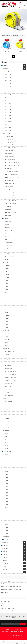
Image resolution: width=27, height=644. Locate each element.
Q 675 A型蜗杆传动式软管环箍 (11, 171)
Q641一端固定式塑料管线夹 (11, 139)
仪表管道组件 (5, 560)
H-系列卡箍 (6, 219)
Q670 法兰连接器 (8, 154)
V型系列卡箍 (6, 540)
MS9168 (6, 475)
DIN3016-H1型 (8, 113)
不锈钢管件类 (5, 563)
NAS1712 (7, 428)
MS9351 (6, 286)
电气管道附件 (5, 548)
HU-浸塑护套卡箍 (9, 257)
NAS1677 (7, 422)
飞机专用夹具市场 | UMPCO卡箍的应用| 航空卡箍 (12, 581)
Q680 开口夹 (7, 189)
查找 (23, 624)
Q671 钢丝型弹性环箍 (9, 157)
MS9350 (6, 283)
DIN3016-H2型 (8, 118)
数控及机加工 (5, 572)
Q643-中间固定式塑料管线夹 (11, 145)
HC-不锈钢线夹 (8, 227)
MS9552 (6, 501)
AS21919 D (7, 52)
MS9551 (6, 498)
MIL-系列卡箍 (6, 398)
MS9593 (6, 507)
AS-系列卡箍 (20, 36)
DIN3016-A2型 (8, 74)
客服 (17, 642)
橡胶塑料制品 (5, 569)
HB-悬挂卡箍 (8, 239)
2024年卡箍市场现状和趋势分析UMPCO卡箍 (11, 590)
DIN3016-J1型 (8, 127)
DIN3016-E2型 (8, 98)
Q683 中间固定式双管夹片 (10, 198)
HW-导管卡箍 (8, 251)
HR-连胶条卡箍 (8, 222)
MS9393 (6, 298)
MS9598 (6, 522)
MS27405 (7, 269)
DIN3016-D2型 (8, 92)
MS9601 (6, 531)
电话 (10, 642)
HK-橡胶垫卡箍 (8, 245)
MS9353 (6, 310)
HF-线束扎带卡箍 (9, 230)
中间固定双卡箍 (8, 369)
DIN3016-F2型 (8, 104)
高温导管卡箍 (8, 386)
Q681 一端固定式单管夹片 (10, 192)
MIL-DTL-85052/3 (9, 407)
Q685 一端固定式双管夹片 (10, 204)
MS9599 (6, 525)
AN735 (6, 434)
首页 (3, 36)
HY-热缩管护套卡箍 (9, 254)
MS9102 (6, 457)
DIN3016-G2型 (8, 116)
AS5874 (6, 336)
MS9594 (6, 510)
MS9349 (6, 280)
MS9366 (6, 492)
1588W (20, 616)
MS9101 (6, 454)
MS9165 (6, 466)
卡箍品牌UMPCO (5, 584)
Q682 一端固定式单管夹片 (10, 195)
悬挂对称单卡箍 (8, 360)
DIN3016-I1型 (8, 121)
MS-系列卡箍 (6, 263)
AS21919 (7, 333)
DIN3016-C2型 (8, 86)
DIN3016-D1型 (8, 95)
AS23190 (7, 345)
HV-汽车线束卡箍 (9, 260)
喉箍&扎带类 (5, 545)
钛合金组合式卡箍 (9, 395)
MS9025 (6, 307)
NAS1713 (7, 419)
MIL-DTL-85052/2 (9, 404)
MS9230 (6, 484)
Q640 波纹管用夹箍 (9, 136)
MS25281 (7, 328)
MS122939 (7, 304)
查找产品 (7, 36)
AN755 (6, 448)
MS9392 (6, 295)
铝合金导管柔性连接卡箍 (10, 372)
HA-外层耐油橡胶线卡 (10, 233)
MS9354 (6, 313)
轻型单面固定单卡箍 (9, 351)
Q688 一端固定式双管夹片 (10, 213)
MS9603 (6, 534)
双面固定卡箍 (8, 366)
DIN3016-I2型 (8, 124)
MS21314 (7, 316)
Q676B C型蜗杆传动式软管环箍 (12, 177)
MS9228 (6, 478)
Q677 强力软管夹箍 (9, 180)
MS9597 (6, 519)
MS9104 (6, 463)
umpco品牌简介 (4, 593)
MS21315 (7, 319)
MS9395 (6, 325)
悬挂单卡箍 (7, 363)
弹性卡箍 (7, 392)
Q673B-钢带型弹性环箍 (10, 160)
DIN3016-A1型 (8, 77)
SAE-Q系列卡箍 (7, 133)
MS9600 (6, 528)
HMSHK (13, 618)
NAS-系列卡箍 (6, 410)
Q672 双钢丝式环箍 (9, 151)
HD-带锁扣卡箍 (8, 224)
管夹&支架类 (5, 543)
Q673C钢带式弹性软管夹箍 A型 (12, 166)
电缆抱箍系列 (6, 537)
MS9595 (6, 513)
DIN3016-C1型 (8, 89)
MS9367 (6, 495)
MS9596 (6, 516)
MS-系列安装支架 (7, 451)
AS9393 (6, 342)
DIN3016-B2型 (8, 80)
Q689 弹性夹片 (8, 216)
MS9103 (6, 460)
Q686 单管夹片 (8, 207)
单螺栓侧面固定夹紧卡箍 (10, 378)
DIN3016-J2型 (8, 130)
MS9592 (6, 504)
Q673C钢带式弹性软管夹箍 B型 (12, 163)
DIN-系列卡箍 (6, 71)
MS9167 (6, 472)
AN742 (6, 442)
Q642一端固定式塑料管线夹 (11, 142)
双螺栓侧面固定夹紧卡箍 (10, 381)
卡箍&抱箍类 (13, 36)
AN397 (6, 437)
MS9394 (6, 322)
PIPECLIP (16, 616)
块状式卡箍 (7, 389)
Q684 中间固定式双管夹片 (10, 201)
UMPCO (3, 616)
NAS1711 (7, 425)
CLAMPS (24, 616)
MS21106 (7, 272)
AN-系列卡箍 (6, 431)
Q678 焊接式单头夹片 (9, 183)
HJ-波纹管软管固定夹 (9, 242)
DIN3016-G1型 (8, 110)
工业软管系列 (5, 566)
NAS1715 (7, 413)
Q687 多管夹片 (8, 210)
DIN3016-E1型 (8, 101)
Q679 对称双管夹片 (9, 186)
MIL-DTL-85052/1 (9, 401)
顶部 (24, 642)
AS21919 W (20, 52)
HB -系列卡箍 (6, 348)
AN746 (6, 445)
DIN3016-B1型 (8, 83)
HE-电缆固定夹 (8, 236)
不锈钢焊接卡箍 (8, 384)
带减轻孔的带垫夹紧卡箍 (10, 375)
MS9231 (6, 487)
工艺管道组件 (5, 557)
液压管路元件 (5, 554)
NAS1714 (7, 416)
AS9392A (7, 339)
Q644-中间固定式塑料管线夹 (11, 148)
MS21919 (7, 266)
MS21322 (7, 275)
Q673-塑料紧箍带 (8, 169)
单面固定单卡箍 (8, 354)
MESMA (11, 616)
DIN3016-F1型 (8, 107)
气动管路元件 (5, 551)
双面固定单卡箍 (8, 357)
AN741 (6, 439)
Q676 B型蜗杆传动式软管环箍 (11, 174)
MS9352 (6, 289)
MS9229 (6, 481)
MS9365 (6, 490)
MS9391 (6, 292)
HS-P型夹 (7, 248)
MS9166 (6, 469)
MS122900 (7, 301)
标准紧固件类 (5, 65)
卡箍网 (7, 616)
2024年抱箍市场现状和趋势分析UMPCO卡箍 (11, 587)
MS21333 (7, 278)
